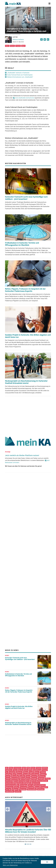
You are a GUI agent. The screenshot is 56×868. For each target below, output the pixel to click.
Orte (28, 781)
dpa (7, 768)
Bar (18, 785)
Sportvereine (36, 783)
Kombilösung (37, 770)
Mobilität (45, 768)
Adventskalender (43, 781)
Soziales (22, 776)
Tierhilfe (43, 772)
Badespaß (9, 774)
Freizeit (18, 46)
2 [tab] (27, 844)
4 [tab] (31, 844)
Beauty (37, 787)
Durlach (17, 787)
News (7, 46)
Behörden (33, 781)
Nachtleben (9, 783)
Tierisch (45, 770)
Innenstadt (22, 781)
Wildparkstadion (18, 783)
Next (48, 809)
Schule (28, 776)
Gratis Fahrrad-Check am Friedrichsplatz (20, 75)
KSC (28, 768)
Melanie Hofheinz (18, 40)
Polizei (15, 770)
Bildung (25, 772)
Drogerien (15, 789)
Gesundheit (27, 774)
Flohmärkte (23, 789)
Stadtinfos (9, 770)
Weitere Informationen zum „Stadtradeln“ (20, 77)
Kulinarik (12, 772)
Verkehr (8, 779)
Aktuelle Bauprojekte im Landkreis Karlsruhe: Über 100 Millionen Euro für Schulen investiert (28, 831)
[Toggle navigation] (49, 4)
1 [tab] (25, 844)
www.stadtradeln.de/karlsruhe (25, 98)
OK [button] (47, 862)
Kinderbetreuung (10, 785)
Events (12, 46)
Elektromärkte (10, 792)
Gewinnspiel (35, 774)
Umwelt (31, 772)
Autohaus (18, 792)
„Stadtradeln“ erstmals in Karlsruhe (18, 73)
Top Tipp (8, 789)
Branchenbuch (16, 779)
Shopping (41, 779)
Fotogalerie (44, 787)
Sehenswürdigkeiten (11, 781)
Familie (8, 776)
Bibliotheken (9, 787)
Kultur (26, 770)
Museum (20, 774)
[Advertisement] (28, 416)
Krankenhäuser (26, 779)
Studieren (43, 774)
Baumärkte (41, 789)
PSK (31, 770)
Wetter (37, 772)
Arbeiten (34, 776)
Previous (8, 809)
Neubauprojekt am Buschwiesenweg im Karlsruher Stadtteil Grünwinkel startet (26, 382)
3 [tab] (29, 844)
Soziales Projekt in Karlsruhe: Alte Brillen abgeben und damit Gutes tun (28, 336)
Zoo (7, 772)
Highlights (28, 783)
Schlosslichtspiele (40, 785)
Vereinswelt (24, 787)
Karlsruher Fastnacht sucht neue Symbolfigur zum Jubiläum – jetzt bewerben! (20, 659)
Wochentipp (15, 776)
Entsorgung (24, 785)
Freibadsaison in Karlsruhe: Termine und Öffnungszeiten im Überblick (22, 244)
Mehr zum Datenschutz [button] (10, 865)
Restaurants (42, 776)
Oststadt (31, 787)
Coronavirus (17, 768)
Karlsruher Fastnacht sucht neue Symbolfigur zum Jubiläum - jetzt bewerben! (26, 198)
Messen (21, 770)
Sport (23, 46)
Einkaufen (19, 772)
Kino (14, 774)
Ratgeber (34, 779)
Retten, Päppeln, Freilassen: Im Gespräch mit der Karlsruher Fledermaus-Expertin (25, 290)
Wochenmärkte (32, 789)
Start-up (31, 785)
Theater (48, 779)
